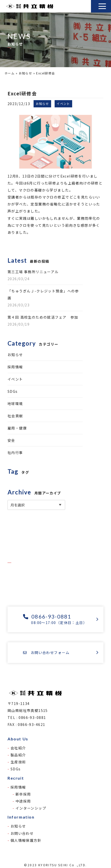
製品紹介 (18, 755)
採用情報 (15, 367)
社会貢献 (15, 416)
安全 (11, 440)
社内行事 (15, 452)
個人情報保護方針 (26, 840)
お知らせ (26, 73)
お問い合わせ (22, 833)
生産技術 (18, 762)
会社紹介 (18, 748)
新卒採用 (23, 794)
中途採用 (23, 801)
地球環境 (15, 404)
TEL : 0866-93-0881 (27, 717)
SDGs (13, 391)
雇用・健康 (17, 428)
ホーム (10, 73)
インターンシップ (31, 808)
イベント (15, 379)
